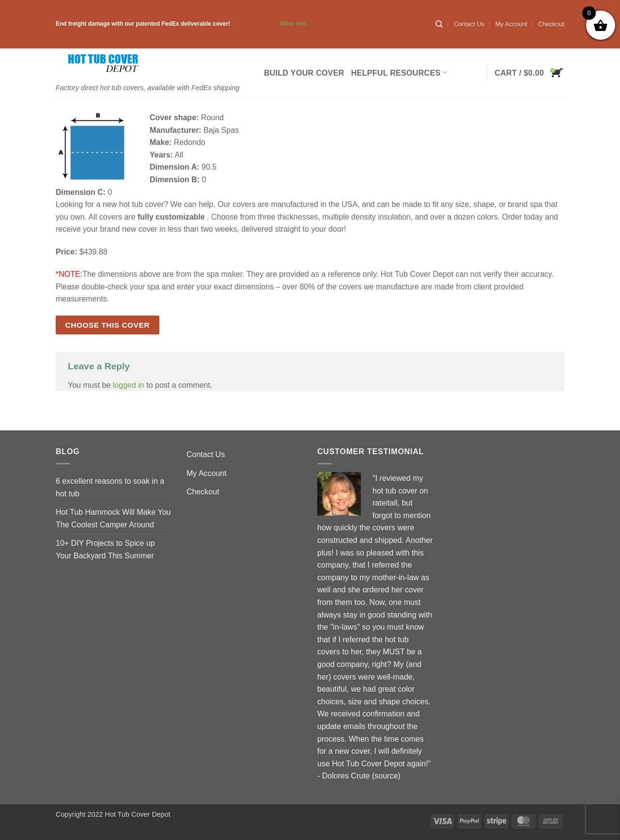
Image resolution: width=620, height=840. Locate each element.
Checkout (551, 24)
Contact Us (469, 24)
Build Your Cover (304, 73)
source (386, 776)
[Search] (439, 24)
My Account (511, 24)
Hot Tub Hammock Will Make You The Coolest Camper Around (113, 518)
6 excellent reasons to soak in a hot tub (110, 487)
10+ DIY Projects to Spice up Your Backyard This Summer (105, 549)
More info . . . (274, 24)
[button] (529, 73)
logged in (129, 385)
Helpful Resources (399, 72)
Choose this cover (108, 325)
